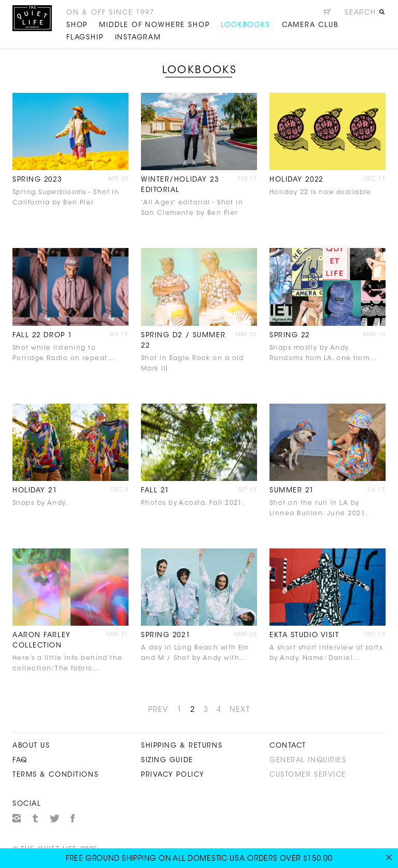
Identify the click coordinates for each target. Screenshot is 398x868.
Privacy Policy (173, 775)
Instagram (17, 818)
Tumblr (36, 818)
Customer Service (308, 775)
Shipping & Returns (182, 746)
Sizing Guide (167, 760)
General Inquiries (308, 760)
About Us (31, 746)
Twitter (54, 818)
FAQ (20, 760)
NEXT (240, 710)
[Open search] (365, 14)
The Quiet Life (32, 18)
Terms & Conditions (55, 775)
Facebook (73, 818)
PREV (159, 710)
